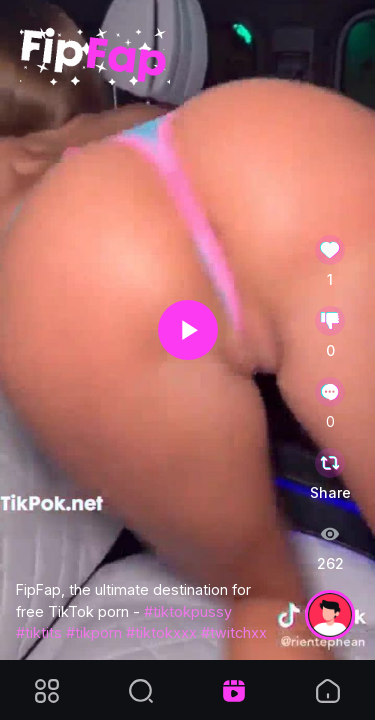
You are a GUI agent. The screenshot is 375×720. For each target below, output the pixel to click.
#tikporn (94, 632)
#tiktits (39, 632)
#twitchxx (234, 632)
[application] (187, 330)
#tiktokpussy (188, 611)
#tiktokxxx (161, 632)
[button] (188, 330)
